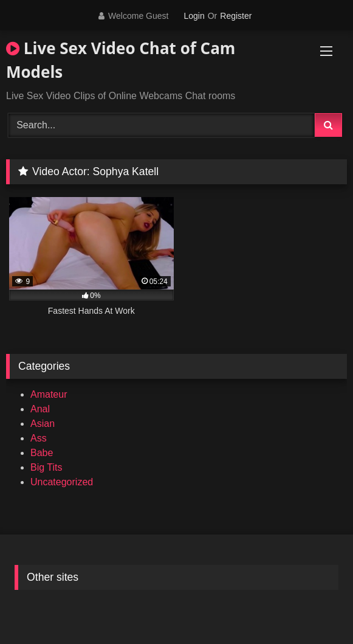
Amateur (49, 394)
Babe (42, 453)
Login (194, 16)
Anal (40, 409)
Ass (39, 438)
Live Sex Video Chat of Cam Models (121, 60)
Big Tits (46, 467)
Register (236, 16)
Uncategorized (62, 482)
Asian (43, 424)
